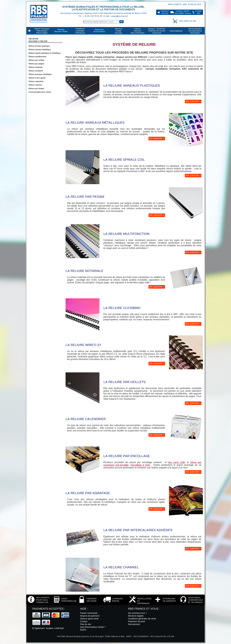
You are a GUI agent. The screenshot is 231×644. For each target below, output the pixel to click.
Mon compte (175, 4)
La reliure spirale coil (124, 160)
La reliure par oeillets (124, 382)
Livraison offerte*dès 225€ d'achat (183, 12)
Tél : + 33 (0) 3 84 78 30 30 (90, 16)
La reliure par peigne (85, 197)
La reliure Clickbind (122, 308)
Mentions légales (136, 616)
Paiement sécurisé (137, 621)
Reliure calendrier (36, 81)
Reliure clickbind (36, 71)
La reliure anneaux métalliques (95, 123)
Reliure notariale (36, 67)
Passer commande (89, 613)
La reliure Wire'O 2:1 (83, 345)
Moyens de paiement (90, 616)
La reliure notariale (84, 271)
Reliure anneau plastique (39, 46)
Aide (185, 4)
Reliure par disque (36, 89)
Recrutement (134, 624)
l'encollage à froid (140, 465)
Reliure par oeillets (37, 60)
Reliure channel (35, 85)
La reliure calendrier (86, 419)
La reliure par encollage (127, 456)
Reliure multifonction (37, 57)
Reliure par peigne (36, 64)
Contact (84, 621)
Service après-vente (89, 619)
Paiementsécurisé (165, 12)
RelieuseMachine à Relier (38, 40)
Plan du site (195, 4)
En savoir (193, 102)
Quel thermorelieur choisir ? (93, 627)
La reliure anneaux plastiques (132, 86)
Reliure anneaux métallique (40, 74)
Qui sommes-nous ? (137, 613)
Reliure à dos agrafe (37, 78)
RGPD (83, 630)
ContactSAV (199, 12)
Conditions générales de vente (142, 619)
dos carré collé (176, 462)
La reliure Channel (121, 567)
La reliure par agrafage (88, 493)
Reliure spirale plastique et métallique (45, 53)
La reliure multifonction (126, 234)
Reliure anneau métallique (40, 50)
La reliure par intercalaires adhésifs (138, 530)
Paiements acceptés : (49, 609)
